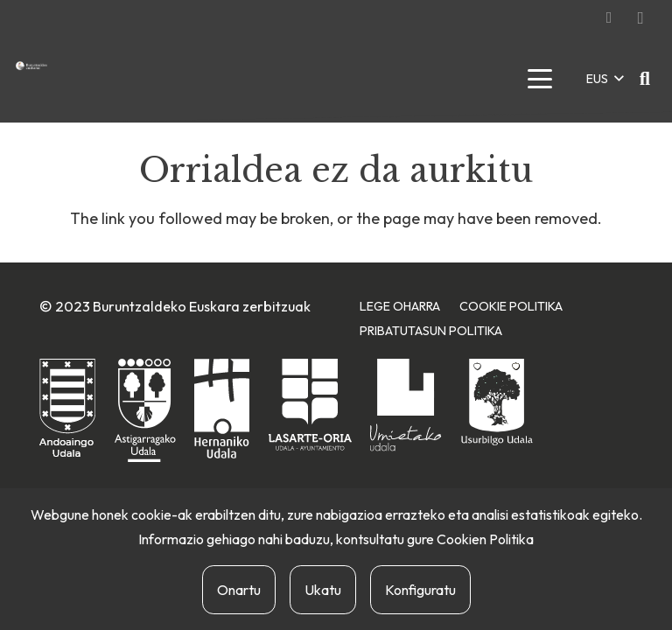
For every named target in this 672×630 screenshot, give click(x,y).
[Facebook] (609, 17)
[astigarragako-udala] (145, 411)
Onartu (239, 590)
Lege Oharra (400, 306)
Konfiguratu (420, 590)
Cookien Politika (485, 539)
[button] (539, 79)
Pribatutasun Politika (431, 331)
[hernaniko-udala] (222, 409)
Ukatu (323, 590)
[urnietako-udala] (406, 405)
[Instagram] (640, 17)
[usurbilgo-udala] (497, 402)
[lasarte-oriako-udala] (310, 405)
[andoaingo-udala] (67, 409)
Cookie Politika (511, 306)
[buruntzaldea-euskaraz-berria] (31, 66)
